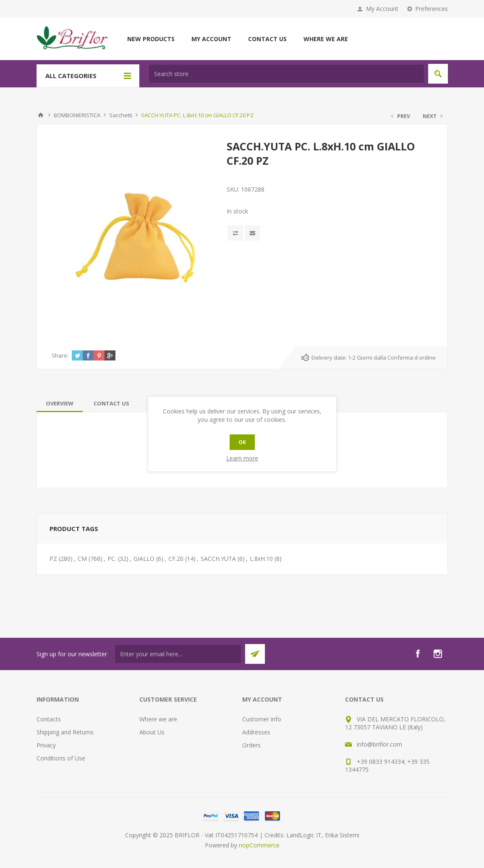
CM (82, 559)
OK (242, 442)
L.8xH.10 (261, 559)
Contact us (267, 39)
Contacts (49, 719)
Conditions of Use (61, 758)
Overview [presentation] (60, 403)
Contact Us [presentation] (111, 403)
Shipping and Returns (65, 732)
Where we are (326, 39)
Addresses (256, 732)
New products (151, 39)
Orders (251, 745)
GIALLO (144, 559)
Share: (60, 355)
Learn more (242, 458)
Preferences (432, 9)
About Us (152, 732)
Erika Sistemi (342, 835)
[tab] (60, 403)
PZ (53, 559)
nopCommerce (259, 845)
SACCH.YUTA (218, 559)
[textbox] (286, 74)
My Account (382, 9)
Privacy (46, 745)
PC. (112, 559)
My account (211, 39)
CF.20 (176, 559)
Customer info (262, 719)
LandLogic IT (304, 835)
